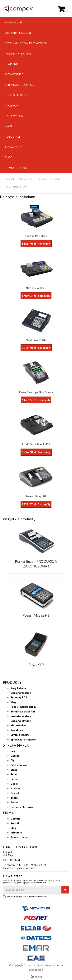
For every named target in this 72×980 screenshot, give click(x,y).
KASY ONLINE (14, 22)
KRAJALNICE (12, 64)
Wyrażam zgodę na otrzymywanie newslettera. (27, 897)
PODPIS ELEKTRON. (17, 95)
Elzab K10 (36, 665)
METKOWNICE (14, 74)
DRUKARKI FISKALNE (18, 33)
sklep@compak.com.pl (23, 868)
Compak (10, 179)
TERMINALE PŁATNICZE (20, 85)
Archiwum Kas (14, 147)
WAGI (8, 126)
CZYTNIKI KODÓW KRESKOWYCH (26, 43)
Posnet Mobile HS (36, 615)
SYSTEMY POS (14, 116)
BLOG (9, 157)
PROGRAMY (12, 105)
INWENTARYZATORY (18, 53)
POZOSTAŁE (13, 137)
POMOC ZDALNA (16, 168)
